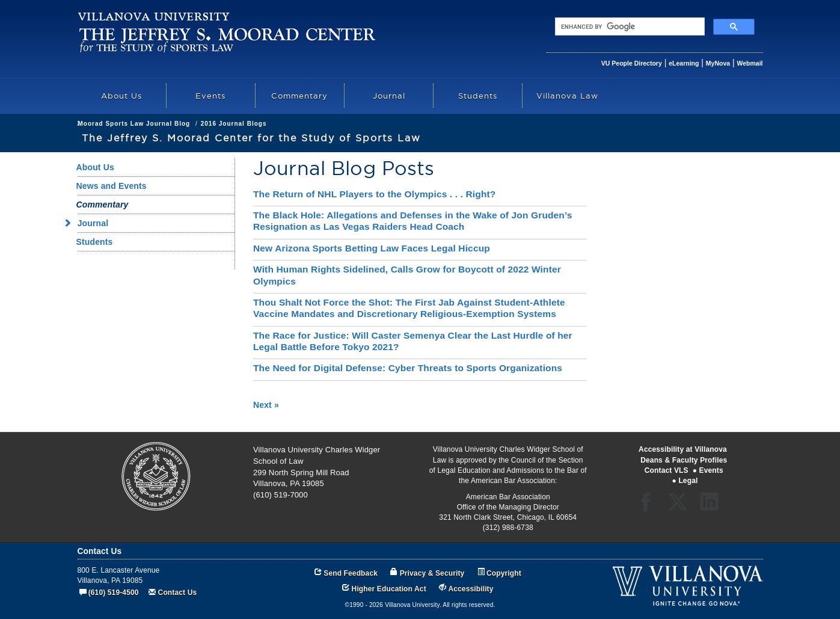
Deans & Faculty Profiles (684, 460)
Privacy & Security (432, 573)
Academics (118, 124)
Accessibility (471, 589)
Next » (266, 405)
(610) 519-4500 (114, 593)
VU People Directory (632, 63)
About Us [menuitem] (121, 96)
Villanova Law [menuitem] (567, 96)
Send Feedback (351, 573)
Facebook (649, 506)
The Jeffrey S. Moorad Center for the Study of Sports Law (246, 124)
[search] (629, 26)
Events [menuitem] (210, 96)
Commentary (376, 124)
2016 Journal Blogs (564, 124)
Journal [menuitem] (389, 96)
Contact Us (178, 593)
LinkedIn (713, 506)
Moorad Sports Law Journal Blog (464, 124)
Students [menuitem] (478, 96)
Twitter (682, 506)
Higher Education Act (389, 589)
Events (711, 470)
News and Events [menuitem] (112, 186)
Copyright (504, 573)
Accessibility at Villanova (683, 449)
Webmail (750, 63)
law (83, 124)
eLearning (684, 63)
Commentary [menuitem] (299, 96)
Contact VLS (667, 470)
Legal (688, 481)
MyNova (718, 63)
